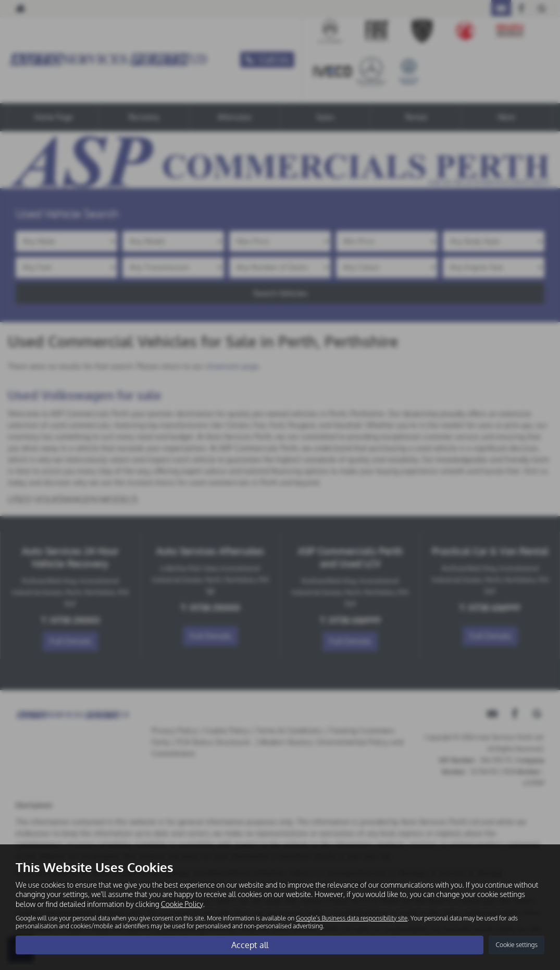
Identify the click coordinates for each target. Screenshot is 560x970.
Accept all (250, 944)
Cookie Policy (182, 904)
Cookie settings (517, 945)
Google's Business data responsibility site (352, 918)
